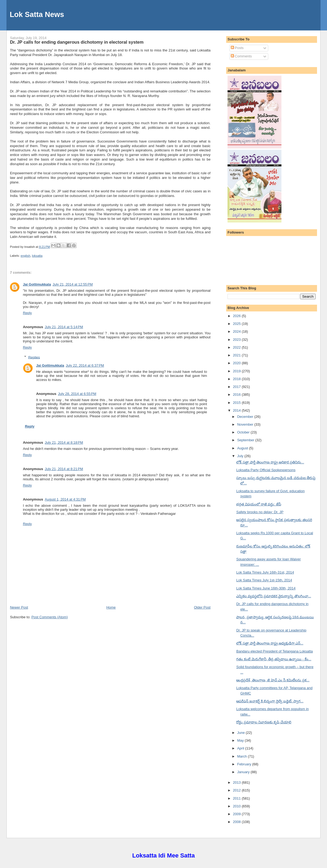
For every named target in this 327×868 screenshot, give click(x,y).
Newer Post (19, 607)
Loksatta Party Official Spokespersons (266, 470)
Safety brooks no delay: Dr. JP (260, 512)
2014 (237, 410)
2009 (237, 814)
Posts (237, 48)
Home (111, 607)
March (243, 756)
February (245, 764)
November (246, 424)
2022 (237, 347)
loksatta (37, 256)
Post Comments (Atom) (49, 617)
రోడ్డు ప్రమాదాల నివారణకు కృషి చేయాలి (264, 722)
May (241, 740)
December (246, 417)
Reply (27, 313)
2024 (237, 331)
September (246, 440)
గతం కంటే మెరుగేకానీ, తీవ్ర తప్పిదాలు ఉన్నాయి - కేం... (274, 659)
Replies (34, 357)
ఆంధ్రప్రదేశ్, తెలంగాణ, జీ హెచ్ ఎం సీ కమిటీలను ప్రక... (273, 680)
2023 (237, 340)
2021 (237, 355)
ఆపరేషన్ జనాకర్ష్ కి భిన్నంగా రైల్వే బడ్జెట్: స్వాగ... (270, 701)
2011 (237, 798)
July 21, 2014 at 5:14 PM (64, 327)
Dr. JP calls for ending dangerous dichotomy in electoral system (77, 42)
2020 (237, 363)
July (241, 456)
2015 (237, 403)
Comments (241, 56)
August (243, 448)
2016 (237, 395)
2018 (237, 379)
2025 (237, 324)
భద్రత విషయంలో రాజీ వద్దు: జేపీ (259, 504)
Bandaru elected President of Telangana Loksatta (274, 651)
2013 (237, 782)
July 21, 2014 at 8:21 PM (64, 469)
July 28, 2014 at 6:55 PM (77, 394)
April (241, 748)
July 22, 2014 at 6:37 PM (85, 365)
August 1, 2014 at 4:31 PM (65, 499)
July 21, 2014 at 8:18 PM (64, 442)
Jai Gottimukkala (37, 284)
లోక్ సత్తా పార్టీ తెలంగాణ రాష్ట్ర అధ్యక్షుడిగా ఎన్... (270, 643)
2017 (237, 387)
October (244, 432)
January (244, 772)
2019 (237, 371)
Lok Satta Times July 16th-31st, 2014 (265, 572)
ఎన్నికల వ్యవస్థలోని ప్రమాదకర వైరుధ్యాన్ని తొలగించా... (273, 596)
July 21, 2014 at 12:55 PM (73, 284)
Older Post (202, 607)
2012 (237, 790)
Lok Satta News (37, 14)
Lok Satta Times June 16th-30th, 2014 (266, 588)
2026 (237, 316)
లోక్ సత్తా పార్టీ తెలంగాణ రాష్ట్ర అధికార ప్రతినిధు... (270, 462)
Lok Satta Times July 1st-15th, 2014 (264, 580)
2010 (237, 806)
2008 (237, 822)
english (25, 256)
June (242, 733)
